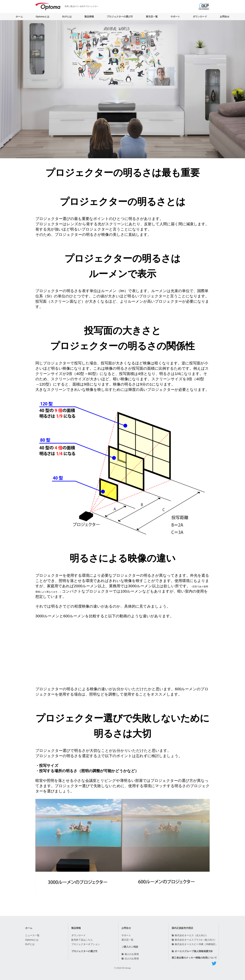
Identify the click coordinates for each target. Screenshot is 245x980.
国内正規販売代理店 (182, 928)
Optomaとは (42, 17)
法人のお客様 (132, 959)
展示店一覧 (152, 17)
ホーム (19, 17)
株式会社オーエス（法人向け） (191, 935)
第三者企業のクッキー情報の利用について (194, 958)
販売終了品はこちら (82, 940)
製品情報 (89, 17)
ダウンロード (200, 17)
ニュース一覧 (32, 935)
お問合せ (225, 17)
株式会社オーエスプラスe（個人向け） (196, 940)
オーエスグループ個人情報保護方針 (194, 951)
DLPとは (67, 17)
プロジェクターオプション (86, 944)
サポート (175, 17)
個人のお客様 (132, 954)
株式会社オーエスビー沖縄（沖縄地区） (196, 944)
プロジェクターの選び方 (120, 17)
